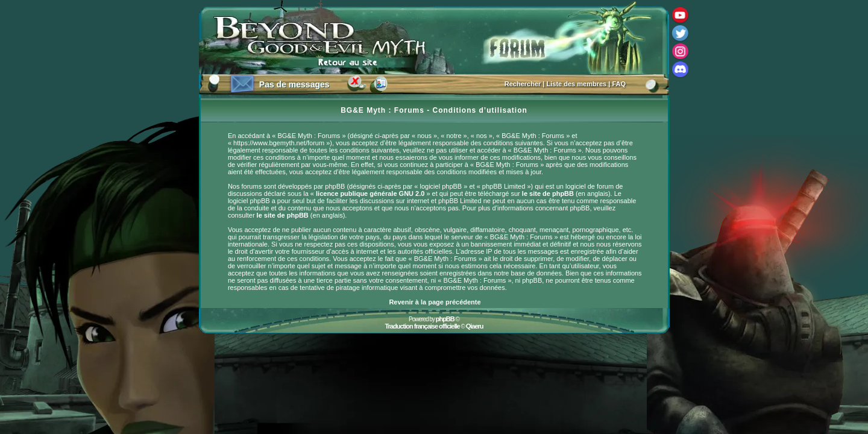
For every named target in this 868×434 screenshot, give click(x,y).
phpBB (445, 319)
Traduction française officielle (422, 326)
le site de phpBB (548, 193)
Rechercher (523, 84)
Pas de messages (294, 84)
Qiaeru (475, 326)
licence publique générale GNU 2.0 (370, 193)
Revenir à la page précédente (435, 302)
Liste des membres (577, 84)
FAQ (619, 84)
